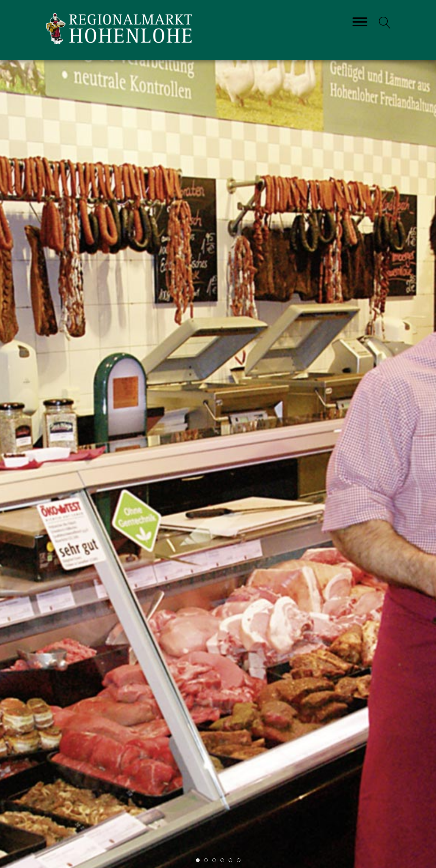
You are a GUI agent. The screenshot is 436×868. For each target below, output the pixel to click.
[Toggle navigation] (360, 22)
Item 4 (224, 861)
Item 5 (232, 861)
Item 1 (199, 861)
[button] (385, 23)
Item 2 (208, 861)
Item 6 (240, 861)
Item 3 (216, 861)
